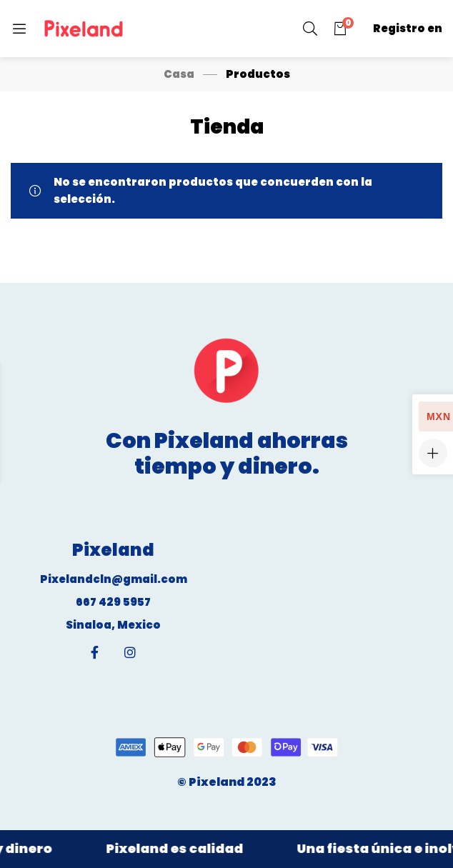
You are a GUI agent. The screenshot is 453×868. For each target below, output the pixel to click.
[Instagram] (130, 652)
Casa (179, 74)
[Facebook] (95, 652)
